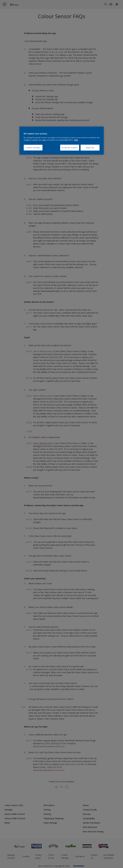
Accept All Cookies (70, 148)
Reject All (90, 148)
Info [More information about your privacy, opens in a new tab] (76, 140)
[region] (62, 141)
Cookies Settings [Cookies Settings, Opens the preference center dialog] (33, 148)
